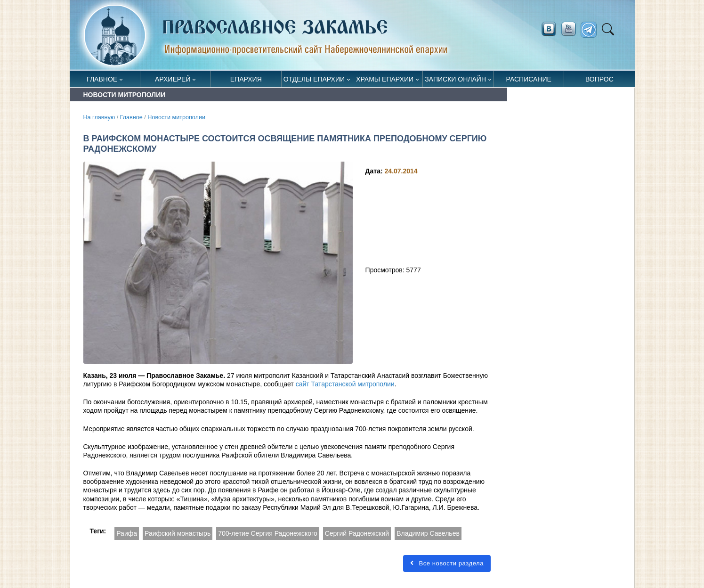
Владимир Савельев (428, 533)
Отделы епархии (314, 79)
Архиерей (173, 79)
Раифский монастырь (178, 533)
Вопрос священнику (599, 81)
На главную (99, 117)
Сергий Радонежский (357, 533)
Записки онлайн (455, 79)
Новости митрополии (176, 117)
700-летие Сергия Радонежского (268, 533)
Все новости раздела (447, 563)
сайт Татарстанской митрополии (345, 384)
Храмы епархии (385, 79)
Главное (102, 79)
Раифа (127, 533)
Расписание (529, 79)
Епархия (246, 79)
